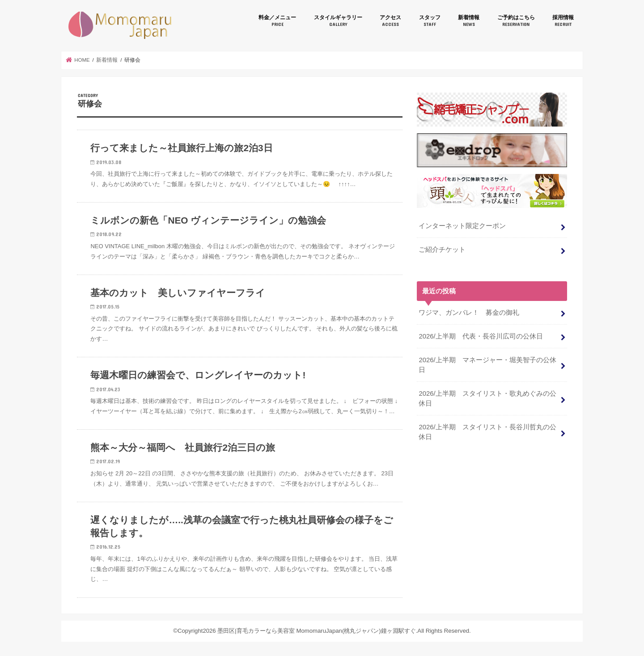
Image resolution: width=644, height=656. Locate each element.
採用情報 (563, 21)
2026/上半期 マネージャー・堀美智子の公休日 (487, 365)
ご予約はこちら (516, 21)
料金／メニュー (277, 21)
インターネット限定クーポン (462, 226)
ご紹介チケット (442, 250)
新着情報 (469, 21)
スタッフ (430, 21)
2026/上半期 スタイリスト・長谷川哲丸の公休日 (487, 432)
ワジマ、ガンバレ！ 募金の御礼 (472, 313)
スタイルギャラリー (338, 21)
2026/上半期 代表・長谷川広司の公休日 (481, 336)
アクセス (390, 21)
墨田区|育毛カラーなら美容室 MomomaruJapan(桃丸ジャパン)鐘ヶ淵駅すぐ (120, 25)
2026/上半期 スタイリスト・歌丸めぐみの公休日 (487, 398)
